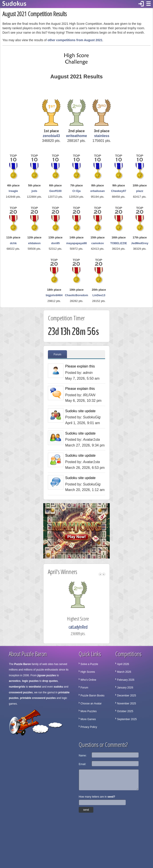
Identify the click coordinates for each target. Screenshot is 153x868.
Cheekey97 (119, 191)
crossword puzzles (21, 692)
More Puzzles (89, 711)
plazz (140, 191)
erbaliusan (97, 191)
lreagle (13, 191)
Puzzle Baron (23, 664)
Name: (83, 756)
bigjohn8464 (54, 295)
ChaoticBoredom (77, 295)
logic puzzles (30, 681)
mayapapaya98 (77, 243)
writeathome (76, 136)
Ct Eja (77, 191)
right (104, 574)
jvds (34, 191)
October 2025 (125, 711)
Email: (82, 764)
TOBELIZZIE (119, 243)
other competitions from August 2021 (75, 40)
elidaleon (34, 243)
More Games (88, 719)
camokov (98, 243)
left (100, 574)
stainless (102, 136)
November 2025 (127, 704)
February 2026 (126, 680)
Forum (58, 354)
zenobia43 (51, 136)
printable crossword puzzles (38, 698)
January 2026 (125, 688)
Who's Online (88, 680)
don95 (55, 243)
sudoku (58, 687)
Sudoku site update (80, 411)
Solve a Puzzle (89, 664)
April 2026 (123, 664)
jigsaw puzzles (47, 675)
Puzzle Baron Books (92, 696)
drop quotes (50, 681)
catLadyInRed (84, 627)
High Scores (88, 672)
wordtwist (35, 687)
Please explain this (80, 366)
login (141, 4)
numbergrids (17, 687)
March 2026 (124, 672)
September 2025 (127, 719)
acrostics (15, 681)
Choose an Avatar (91, 704)
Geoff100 (55, 191)
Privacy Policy (89, 727)
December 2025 (127, 696)
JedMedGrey (140, 243)
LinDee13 (99, 295)
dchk (13, 243)
